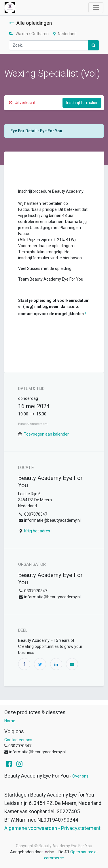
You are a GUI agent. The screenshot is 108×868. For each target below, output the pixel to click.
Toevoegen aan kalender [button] (46, 434)
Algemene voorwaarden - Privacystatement (52, 828)
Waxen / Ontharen (29, 34)
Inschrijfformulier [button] (82, 103)
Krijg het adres (37, 531)
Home (10, 721)
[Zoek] (93, 45)
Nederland (65, 34)
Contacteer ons (18, 740)
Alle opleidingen (30, 23)
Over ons (80, 776)
